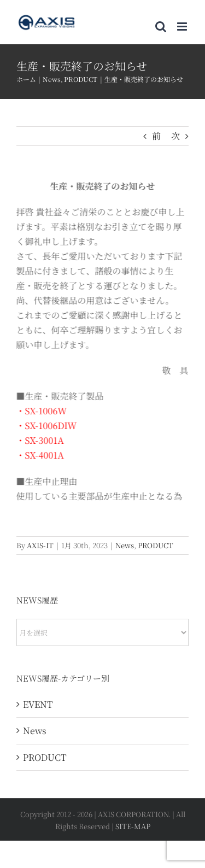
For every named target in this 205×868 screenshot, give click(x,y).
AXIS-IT (40, 545)
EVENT (38, 704)
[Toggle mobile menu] (183, 27)
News (125, 545)
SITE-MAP (133, 826)
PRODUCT (156, 545)
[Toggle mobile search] (161, 27)
